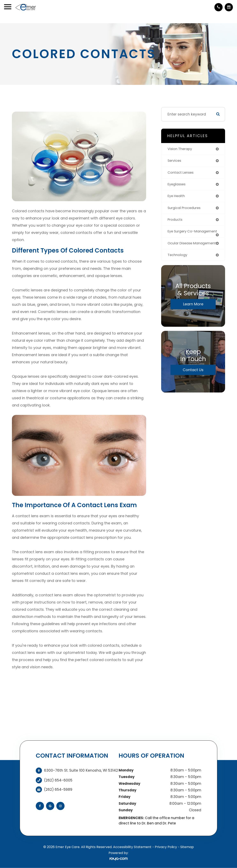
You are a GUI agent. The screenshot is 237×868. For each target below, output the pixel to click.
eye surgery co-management (182, 235)
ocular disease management (181, 250)
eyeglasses (178, 185)
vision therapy (181, 149)
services (175, 161)
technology (178, 264)
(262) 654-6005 (58, 780)
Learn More (193, 313)
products (176, 221)
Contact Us (193, 379)
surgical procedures (185, 209)
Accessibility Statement (132, 847)
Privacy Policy (166, 847)
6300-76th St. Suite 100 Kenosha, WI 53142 (81, 770)
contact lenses (182, 173)
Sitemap (187, 847)
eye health (177, 197)
